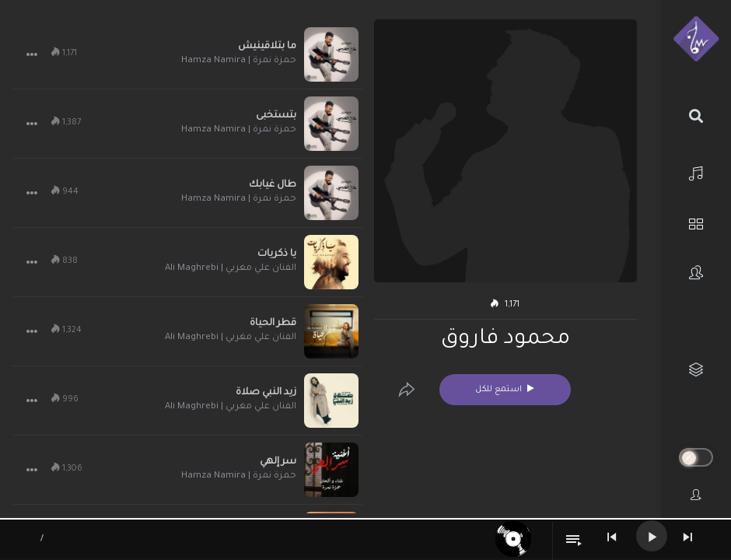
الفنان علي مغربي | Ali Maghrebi (231, 269)
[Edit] (407, 390)
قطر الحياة (273, 324)
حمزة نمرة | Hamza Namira (239, 61)
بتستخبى (276, 116)
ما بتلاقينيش (267, 47)
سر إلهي (278, 462)
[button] (32, 54)
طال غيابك (273, 185)
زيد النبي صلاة (266, 393)
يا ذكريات (277, 254)
